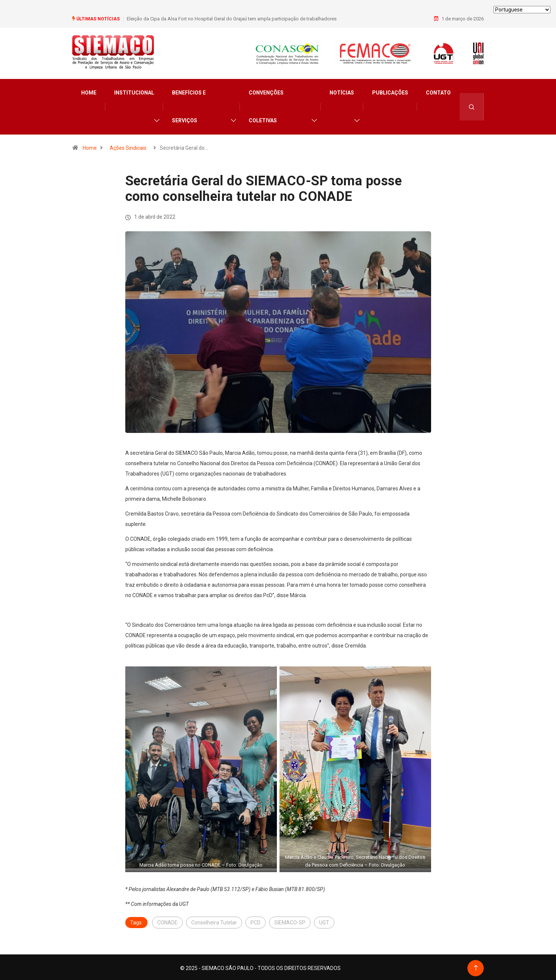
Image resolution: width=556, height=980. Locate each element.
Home (89, 91)
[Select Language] (522, 10)
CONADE (167, 921)
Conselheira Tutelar (214, 921)
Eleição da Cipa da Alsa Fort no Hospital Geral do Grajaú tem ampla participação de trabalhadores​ (232, 18)
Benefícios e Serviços (189, 105)
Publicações (390, 91)
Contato (438, 91)
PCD (256, 921)
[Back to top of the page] (476, 966)
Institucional (134, 91)
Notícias (342, 91)
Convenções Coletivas (266, 105)
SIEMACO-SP (290, 921)
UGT (324, 921)
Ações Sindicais (128, 146)
